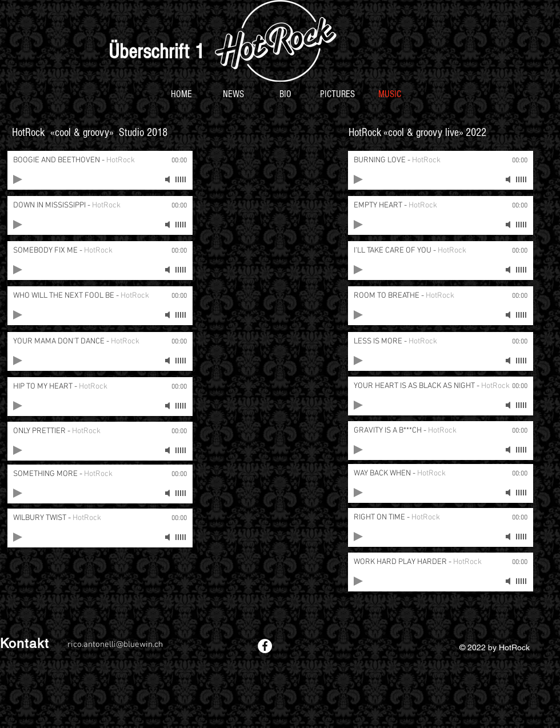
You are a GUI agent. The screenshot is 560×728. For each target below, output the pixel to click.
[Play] (18, 179)
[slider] (181, 179)
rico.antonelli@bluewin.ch (115, 645)
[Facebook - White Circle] (265, 646)
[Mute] (169, 179)
